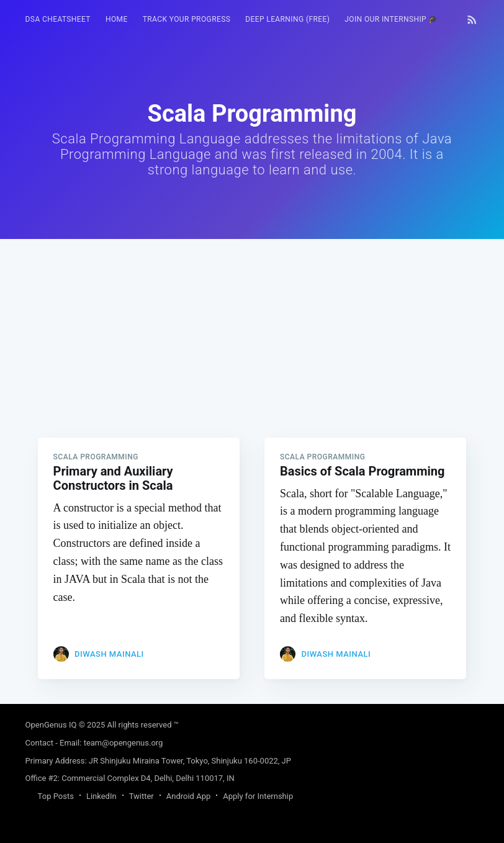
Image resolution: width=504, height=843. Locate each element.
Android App (188, 796)
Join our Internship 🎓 (391, 19)
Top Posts (56, 796)
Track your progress (187, 19)
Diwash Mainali (109, 654)
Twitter (142, 796)
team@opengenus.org (124, 743)
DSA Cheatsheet (58, 19)
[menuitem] (58, 20)
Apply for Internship (258, 796)
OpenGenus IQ (51, 725)
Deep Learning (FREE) (287, 19)
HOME (117, 19)
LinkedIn (101, 796)
